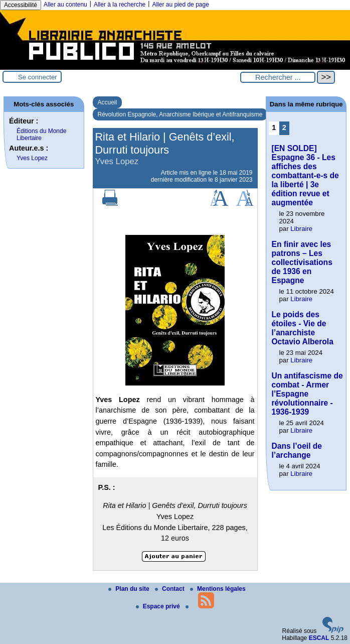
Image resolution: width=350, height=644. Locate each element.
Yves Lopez (32, 158)
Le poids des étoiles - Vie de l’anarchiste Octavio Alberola (302, 328)
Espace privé (159, 606)
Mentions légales (218, 589)
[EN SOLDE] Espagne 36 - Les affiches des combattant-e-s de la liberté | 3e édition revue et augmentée (305, 175)
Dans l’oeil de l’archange (297, 450)
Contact (170, 589)
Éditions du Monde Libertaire (41, 135)
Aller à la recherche (120, 5)
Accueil (108, 102)
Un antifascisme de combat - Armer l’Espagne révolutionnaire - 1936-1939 (307, 394)
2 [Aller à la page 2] (284, 127)
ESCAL (319, 638)
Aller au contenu (65, 5)
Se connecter (38, 77)
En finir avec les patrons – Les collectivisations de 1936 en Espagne (302, 262)
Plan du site (130, 589)
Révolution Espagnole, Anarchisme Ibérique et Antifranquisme (180, 114)
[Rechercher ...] (278, 77)
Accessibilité (21, 5)
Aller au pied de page (180, 5)
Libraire (301, 229)
